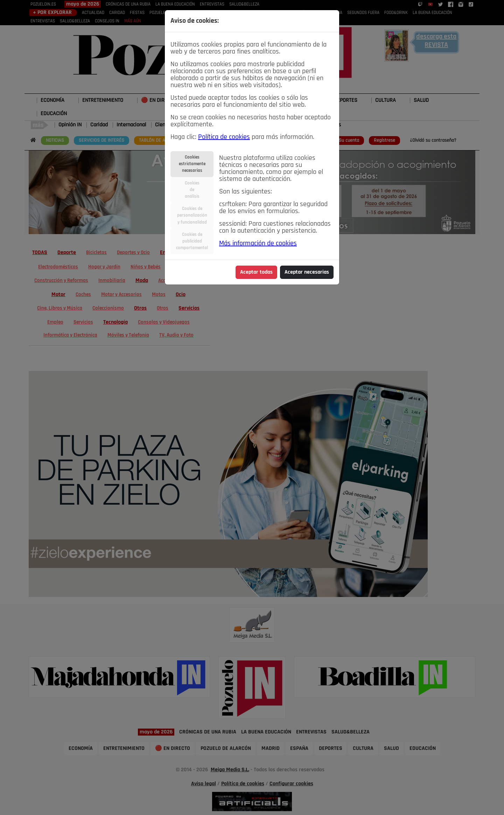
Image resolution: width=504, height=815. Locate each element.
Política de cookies (224, 137)
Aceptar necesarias (307, 272)
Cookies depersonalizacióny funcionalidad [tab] (192, 215)
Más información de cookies (258, 244)
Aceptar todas (256, 272)
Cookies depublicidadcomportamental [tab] (192, 241)
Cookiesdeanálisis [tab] (192, 190)
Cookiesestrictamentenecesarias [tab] (192, 164)
